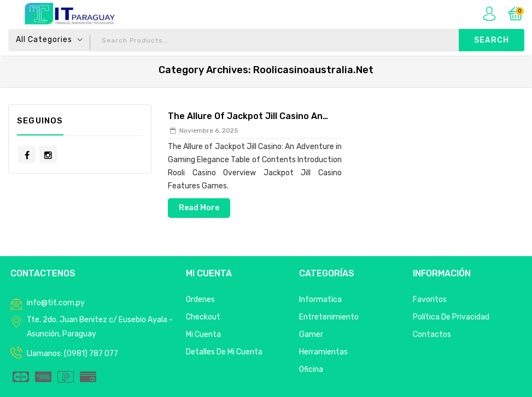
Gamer (311, 334)
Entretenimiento (329, 317)
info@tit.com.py (56, 303)
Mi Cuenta (203, 334)
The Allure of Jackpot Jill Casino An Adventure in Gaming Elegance (245, 117)
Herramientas (323, 352)
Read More (199, 208)
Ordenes (200, 300)
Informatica (320, 300)
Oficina (311, 369)
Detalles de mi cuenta (224, 352)
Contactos (432, 334)
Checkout (203, 317)
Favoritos (430, 300)
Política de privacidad (451, 317)
